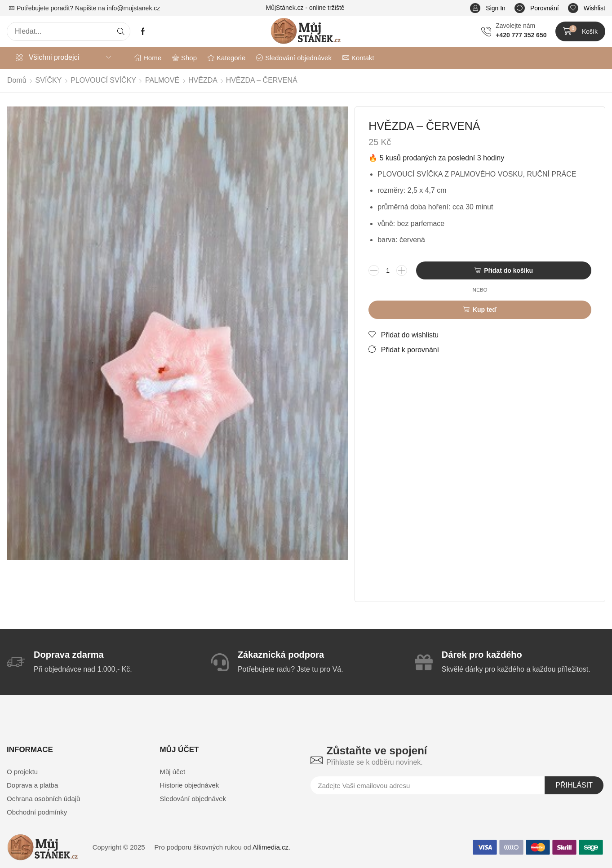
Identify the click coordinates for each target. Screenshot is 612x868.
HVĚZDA (203, 80)
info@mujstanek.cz (133, 8)
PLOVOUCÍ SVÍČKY (103, 80)
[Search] (121, 31)
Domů (17, 80)
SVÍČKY (49, 80)
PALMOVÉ (162, 80)
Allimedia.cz (271, 847)
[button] (488, 8)
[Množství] (388, 270)
